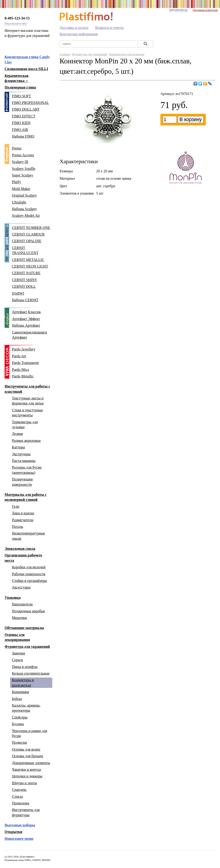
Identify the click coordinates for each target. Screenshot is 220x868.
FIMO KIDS (21, 123)
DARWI (18, 293)
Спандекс (19, 790)
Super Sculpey (23, 175)
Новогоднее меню (19, 839)
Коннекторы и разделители (127, 54)
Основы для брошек (27, 756)
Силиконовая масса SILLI (26, 69)
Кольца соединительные (31, 673)
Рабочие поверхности (29, 574)
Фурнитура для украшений (27, 647)
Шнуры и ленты (24, 783)
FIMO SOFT (21, 96)
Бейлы (17, 699)
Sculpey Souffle (24, 169)
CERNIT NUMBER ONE (31, 228)
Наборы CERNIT (25, 300)
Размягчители (23, 520)
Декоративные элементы (31, 763)
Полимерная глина (20, 87)
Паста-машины (24, 461)
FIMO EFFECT (24, 116)
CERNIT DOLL (24, 286)
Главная (65, 54)
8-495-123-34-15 (17, 18)
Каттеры (18, 447)
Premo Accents (23, 155)
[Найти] (146, 44)
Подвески (19, 742)
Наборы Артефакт (26, 325)
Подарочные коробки (28, 611)
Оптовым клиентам (205, 10)
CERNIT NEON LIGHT (30, 266)
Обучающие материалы (24, 628)
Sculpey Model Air (26, 216)
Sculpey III (20, 162)
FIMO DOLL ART (26, 109)
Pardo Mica (20, 370)
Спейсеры (20, 717)
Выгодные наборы (20, 825)
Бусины (18, 724)
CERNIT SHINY (25, 280)
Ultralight (19, 202)
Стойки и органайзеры (29, 581)
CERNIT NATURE (26, 273)
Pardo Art (19, 356)
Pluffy (16, 182)
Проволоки (21, 803)
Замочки (18, 653)
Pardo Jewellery (24, 349)
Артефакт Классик (26, 312)
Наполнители (22, 604)
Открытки (13, 832)
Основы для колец (26, 749)
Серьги (17, 660)
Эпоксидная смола (20, 549)
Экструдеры (21, 454)
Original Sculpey (24, 195)
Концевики (21, 692)
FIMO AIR (20, 130)
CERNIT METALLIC (28, 260)
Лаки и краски (23, 513)
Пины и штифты (25, 667)
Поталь (18, 527)
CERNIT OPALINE (27, 241)
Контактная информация (79, 34)
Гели (16, 506)
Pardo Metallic (23, 376)
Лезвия (17, 434)
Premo (17, 148)
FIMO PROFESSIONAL (30, 103)
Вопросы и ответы (109, 28)
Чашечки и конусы (26, 769)
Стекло (17, 796)
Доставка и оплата (74, 28)
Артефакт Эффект (26, 319)
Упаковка (13, 598)
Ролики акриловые (26, 441)
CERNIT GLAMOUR (28, 234)
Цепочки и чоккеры (27, 776)
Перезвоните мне (16, 23)
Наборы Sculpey (24, 209)
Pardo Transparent (25, 363)
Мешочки (19, 618)
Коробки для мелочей (29, 567)
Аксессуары (21, 587)
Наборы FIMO (23, 136)
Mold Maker (21, 189)
